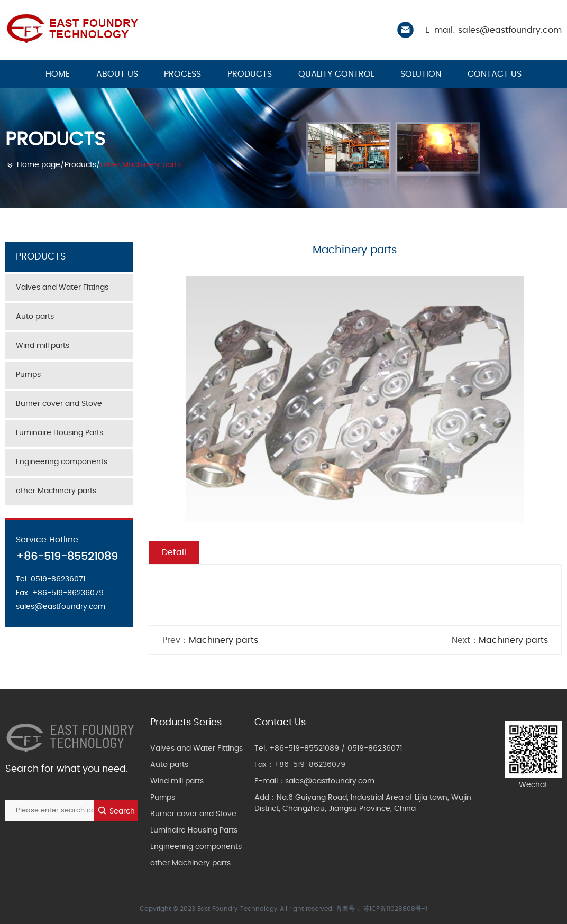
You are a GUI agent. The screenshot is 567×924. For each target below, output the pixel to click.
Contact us (495, 74)
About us (117, 74)
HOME (58, 74)
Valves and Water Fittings (62, 288)
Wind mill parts (43, 346)
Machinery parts (223, 640)
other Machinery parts (141, 165)
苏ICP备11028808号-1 (395, 909)
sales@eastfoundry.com (330, 781)
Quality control (336, 74)
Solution (421, 74)
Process (182, 74)
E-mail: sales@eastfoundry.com (493, 30)
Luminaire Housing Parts (60, 433)
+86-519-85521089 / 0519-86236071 (336, 749)
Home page (39, 165)
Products (250, 74)
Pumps (28, 375)
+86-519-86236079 (310, 765)
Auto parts (35, 317)
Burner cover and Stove (59, 404)
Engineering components (62, 462)
